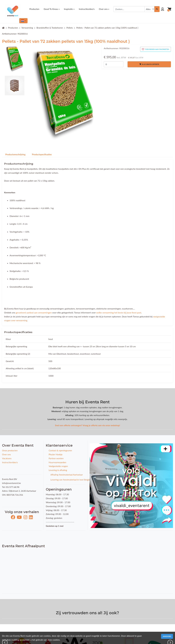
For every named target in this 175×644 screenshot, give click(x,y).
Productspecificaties (42, 154)
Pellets (70, 28)
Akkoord (167, 636)
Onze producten (10, 450)
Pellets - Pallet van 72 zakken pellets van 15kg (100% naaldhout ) (107, 28)
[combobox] (129, 9)
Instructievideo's (10, 462)
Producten (13, 28)
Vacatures (7, 458)
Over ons (6, 454)
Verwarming (27, 28)
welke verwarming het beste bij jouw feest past (119, 313)
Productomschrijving (15, 154)
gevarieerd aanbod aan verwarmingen (34, 313)
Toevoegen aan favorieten (156, 49)
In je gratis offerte (149, 64)
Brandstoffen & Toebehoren (50, 28)
